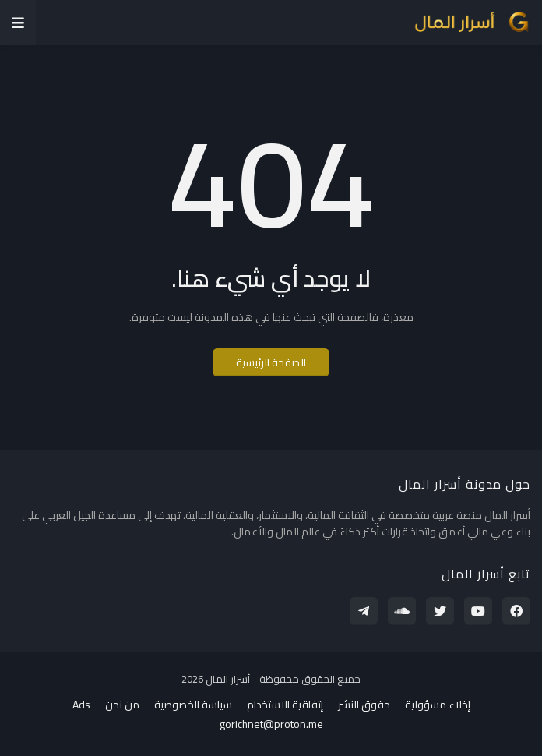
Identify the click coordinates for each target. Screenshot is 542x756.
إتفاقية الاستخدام (285, 705)
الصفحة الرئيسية (271, 362)
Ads (81, 705)
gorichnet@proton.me (271, 725)
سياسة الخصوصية (193, 705)
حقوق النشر (364, 705)
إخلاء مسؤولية (438, 705)
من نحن (122, 705)
